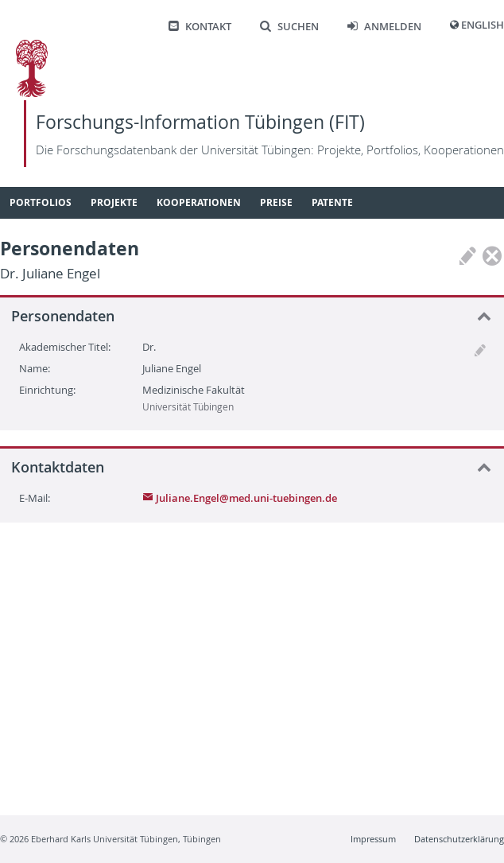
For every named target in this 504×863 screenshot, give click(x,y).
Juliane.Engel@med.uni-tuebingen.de (240, 498)
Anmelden (384, 27)
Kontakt (200, 27)
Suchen (289, 27)
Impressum (373, 839)
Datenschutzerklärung (459, 839)
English (483, 25)
